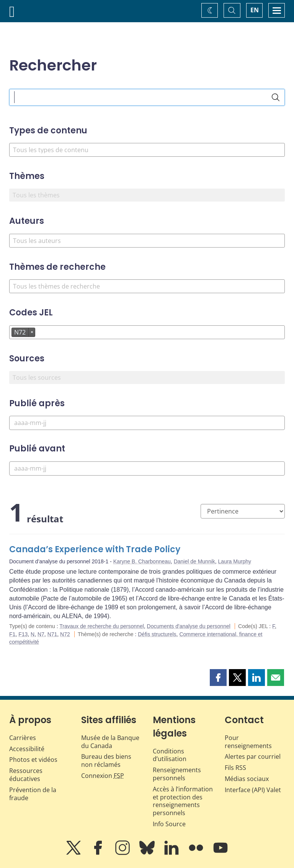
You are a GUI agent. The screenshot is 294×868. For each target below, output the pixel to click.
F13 (23, 634)
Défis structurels (157, 634)
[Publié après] (147, 423)
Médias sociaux (247, 779)
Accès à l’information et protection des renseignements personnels (183, 801)
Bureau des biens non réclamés (106, 761)
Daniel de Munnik (194, 561)
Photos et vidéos (33, 760)
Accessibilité (27, 749)
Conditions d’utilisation (170, 755)
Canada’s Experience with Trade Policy (95, 549)
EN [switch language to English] (255, 10)
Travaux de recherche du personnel (102, 626)
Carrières (23, 738)
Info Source (169, 824)
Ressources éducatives (26, 775)
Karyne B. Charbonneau (142, 561)
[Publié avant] (147, 468)
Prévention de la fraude (33, 794)
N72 (65, 634)
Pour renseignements (248, 742)
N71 (52, 634)
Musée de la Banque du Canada (110, 742)
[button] (218, 678)
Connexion (103, 776)
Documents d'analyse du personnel (189, 626)
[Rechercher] (276, 97)
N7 (41, 634)
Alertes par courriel (253, 756)
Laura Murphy (235, 561)
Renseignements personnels (177, 774)
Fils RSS (235, 768)
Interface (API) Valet (253, 790)
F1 (12, 634)
